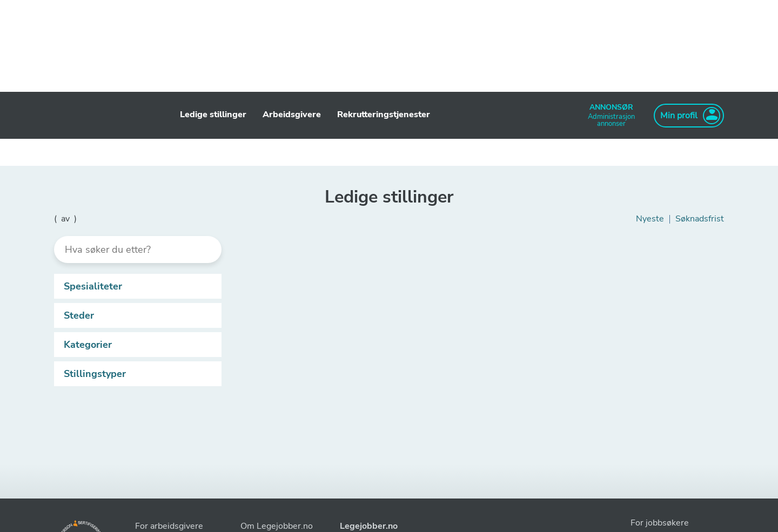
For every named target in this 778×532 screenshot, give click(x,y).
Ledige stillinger (213, 115)
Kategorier (140, 345)
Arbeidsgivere (292, 115)
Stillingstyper (140, 374)
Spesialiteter (140, 286)
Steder (140, 315)
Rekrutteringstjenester (384, 115)
